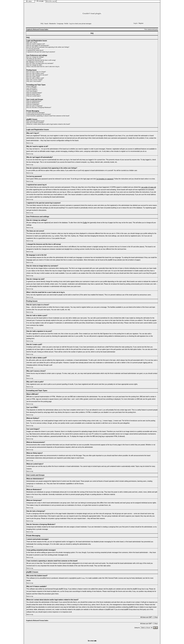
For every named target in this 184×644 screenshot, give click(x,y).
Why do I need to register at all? (36, 44)
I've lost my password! (33, 49)
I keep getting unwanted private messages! (39, 114)
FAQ (42, 24)
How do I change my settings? (35, 57)
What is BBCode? (32, 86)
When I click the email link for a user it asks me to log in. (43, 66)
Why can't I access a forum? (35, 80)
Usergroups (60, 24)
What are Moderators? (33, 103)
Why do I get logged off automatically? (38, 45)
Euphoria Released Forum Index (37, 29)
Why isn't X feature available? (35, 123)
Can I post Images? (32, 91)
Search (46, 24)
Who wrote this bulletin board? (35, 121)
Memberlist (52, 24)
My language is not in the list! (35, 62)
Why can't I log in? (32, 42)
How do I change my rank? (34, 65)
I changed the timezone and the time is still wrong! (41, 60)
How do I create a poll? (33, 76)
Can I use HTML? (32, 88)
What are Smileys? (32, 90)
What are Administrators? (34, 101)
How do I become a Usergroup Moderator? (39, 107)
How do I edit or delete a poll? (35, 78)
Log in (135, 23)
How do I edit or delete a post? (35, 73)
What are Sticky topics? (33, 94)
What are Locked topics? (34, 96)
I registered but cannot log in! (35, 50)
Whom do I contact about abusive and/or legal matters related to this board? (48, 124)
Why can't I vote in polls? (34, 81)
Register (141, 23)
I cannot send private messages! (36, 113)
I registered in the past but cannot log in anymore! (41, 52)
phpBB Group (81, 578)
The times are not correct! (34, 59)
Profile (66, 24)
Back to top (30, 143)
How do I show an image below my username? (40, 63)
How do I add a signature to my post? (37, 75)
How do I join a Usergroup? (34, 106)
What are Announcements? (34, 93)
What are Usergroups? (33, 104)
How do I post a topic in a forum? (36, 72)
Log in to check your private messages (80, 24)
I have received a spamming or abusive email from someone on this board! (48, 116)
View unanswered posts (151, 29)
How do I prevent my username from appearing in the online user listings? (48, 47)
